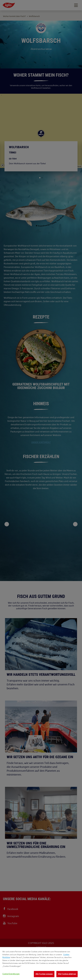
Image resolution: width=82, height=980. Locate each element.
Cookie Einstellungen (11, 974)
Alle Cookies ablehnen (67, 974)
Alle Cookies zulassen (44, 974)
